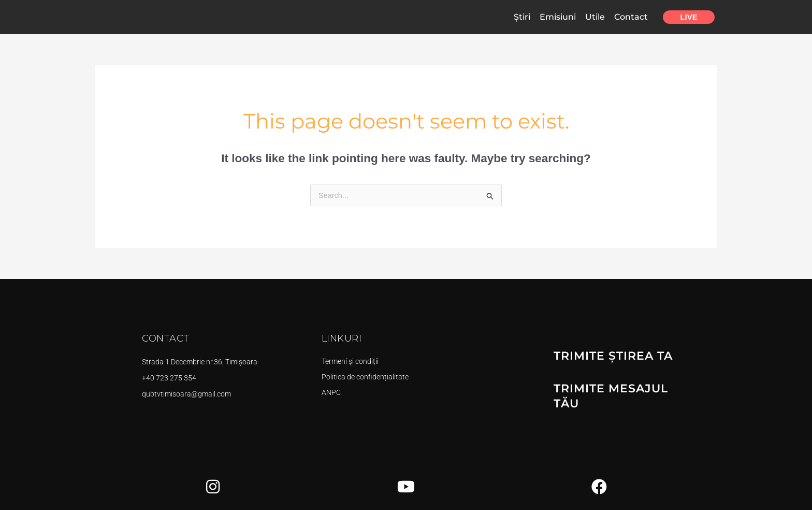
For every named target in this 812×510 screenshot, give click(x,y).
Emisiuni (558, 17)
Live (688, 17)
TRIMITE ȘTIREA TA (608, 356)
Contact (631, 17)
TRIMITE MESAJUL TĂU (620, 387)
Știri (522, 17)
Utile (595, 17)
